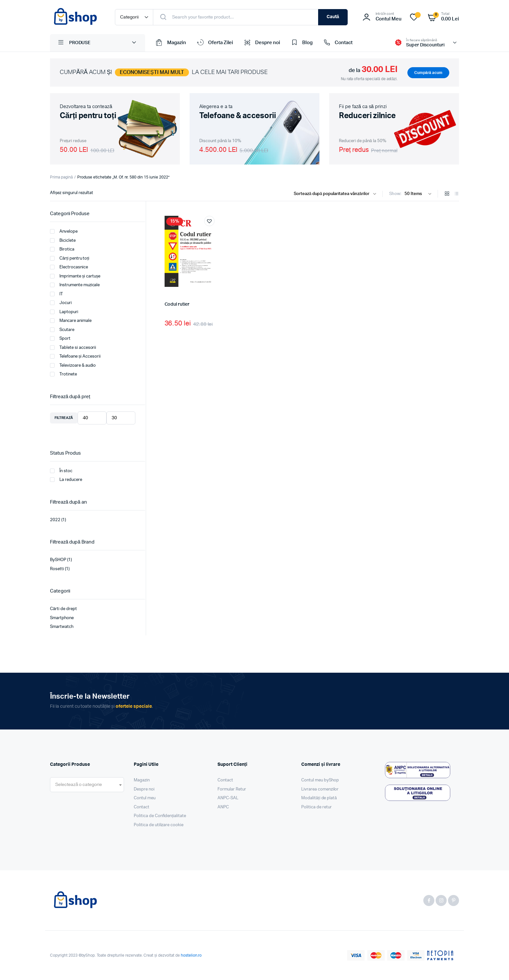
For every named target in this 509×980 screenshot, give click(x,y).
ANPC (223, 807)
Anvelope (64, 231)
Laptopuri (64, 312)
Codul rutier (177, 304)
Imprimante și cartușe (75, 276)
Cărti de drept (63, 609)
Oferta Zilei (215, 43)
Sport (60, 338)
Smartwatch (62, 627)
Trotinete (63, 374)
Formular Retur (232, 789)
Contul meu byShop (320, 780)
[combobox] (87, 785)
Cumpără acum (428, 73)
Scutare (62, 330)
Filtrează (64, 418)
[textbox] (79, 785)
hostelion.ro (191, 955)
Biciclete (63, 240)
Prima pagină (61, 177)
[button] (209, 221)
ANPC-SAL (228, 798)
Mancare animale (71, 321)
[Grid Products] (447, 194)
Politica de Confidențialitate (160, 816)
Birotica (62, 249)
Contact (337, 43)
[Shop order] (336, 194)
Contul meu (145, 798)
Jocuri (61, 303)
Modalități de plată (319, 798)
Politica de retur (317, 807)
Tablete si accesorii (73, 348)
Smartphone (62, 618)
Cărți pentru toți (70, 258)
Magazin (170, 43)
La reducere (66, 480)
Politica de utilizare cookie (159, 825)
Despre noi (261, 43)
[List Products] (456, 194)
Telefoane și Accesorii (75, 356)
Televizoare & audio (73, 365)
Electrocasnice (69, 267)
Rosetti (57, 569)
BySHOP (58, 560)
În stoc (61, 471)
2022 (55, 520)
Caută (333, 17)
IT (56, 294)
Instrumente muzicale (75, 285)
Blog (301, 43)
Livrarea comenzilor (320, 789)
